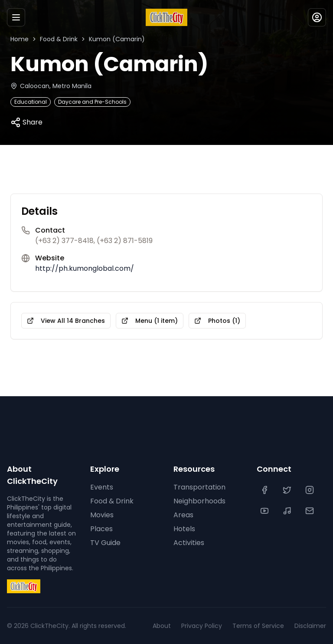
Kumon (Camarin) (113, 39)
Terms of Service (262, 626)
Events (101, 487)
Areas (183, 515)
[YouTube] (265, 511)
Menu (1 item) (144, 320)
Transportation (198, 487)
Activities (188, 543)
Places (100, 529)
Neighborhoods (199, 501)
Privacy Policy (209, 626)
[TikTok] (288, 511)
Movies (102, 515)
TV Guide (105, 543)
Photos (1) (209, 320)
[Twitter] (288, 490)
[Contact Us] (310, 511)
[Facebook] (265, 490)
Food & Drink (58, 39)
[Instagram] (310, 490)
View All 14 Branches (64, 320)
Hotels (184, 529)
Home (19, 39)
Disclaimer (311, 626)
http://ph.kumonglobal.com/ (82, 269)
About (171, 626)
